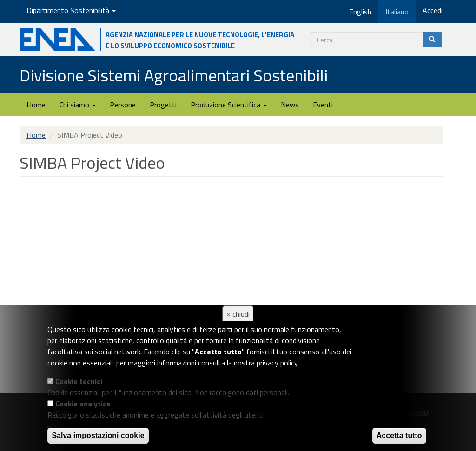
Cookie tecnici (79, 381)
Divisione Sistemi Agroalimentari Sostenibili (174, 75)
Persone (123, 105)
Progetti (163, 105)
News (290, 105)
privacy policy (277, 363)
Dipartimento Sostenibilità (71, 10)
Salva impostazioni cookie (98, 435)
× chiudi (238, 314)
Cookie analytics (83, 404)
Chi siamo (78, 105)
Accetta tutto (399, 435)
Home (36, 105)
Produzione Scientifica (229, 105)
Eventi (323, 105)
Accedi (433, 10)
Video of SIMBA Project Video (168, 277)
